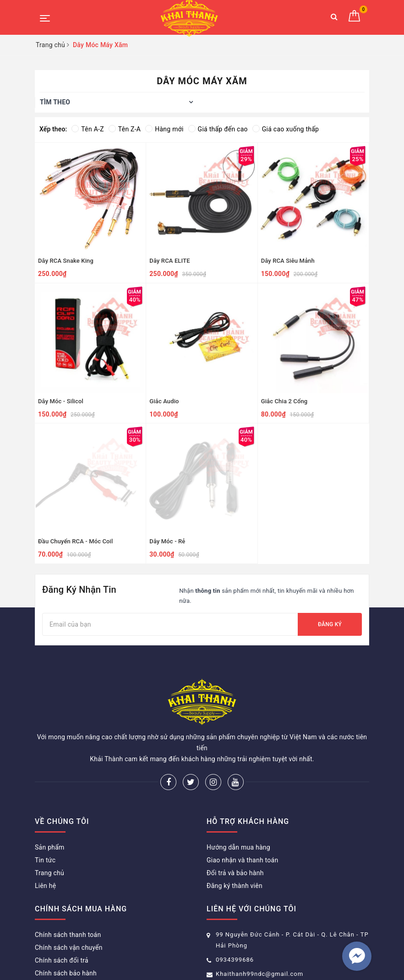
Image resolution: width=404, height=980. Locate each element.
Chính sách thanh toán (68, 889)
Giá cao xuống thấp (286, 129)
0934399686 (235, 914)
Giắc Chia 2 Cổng (284, 401)
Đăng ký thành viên (235, 840)
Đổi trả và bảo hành (235, 827)
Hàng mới (164, 129)
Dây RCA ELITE (169, 261)
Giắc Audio (164, 401)
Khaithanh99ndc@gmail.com (259, 928)
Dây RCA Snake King (66, 261)
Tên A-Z (87, 129)
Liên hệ (45, 840)
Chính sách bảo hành (66, 927)
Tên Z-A (125, 129)
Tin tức (45, 814)
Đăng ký (330, 624)
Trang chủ (49, 827)
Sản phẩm (50, 801)
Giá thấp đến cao (218, 129)
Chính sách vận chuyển (69, 902)
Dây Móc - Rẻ (167, 541)
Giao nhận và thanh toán (242, 814)
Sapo (290, 959)
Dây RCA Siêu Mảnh (288, 261)
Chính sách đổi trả (62, 915)
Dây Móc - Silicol (61, 401)
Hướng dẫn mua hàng (238, 801)
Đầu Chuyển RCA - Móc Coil (75, 541)
